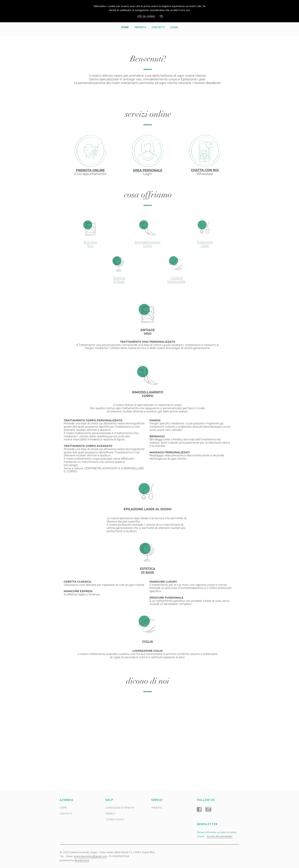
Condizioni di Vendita (120, 808)
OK (161, 16)
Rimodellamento (147, 242)
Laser (205, 246)
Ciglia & (176, 278)
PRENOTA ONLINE (90, 170)
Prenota (140, 27)
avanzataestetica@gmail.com (90, 856)
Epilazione (205, 242)
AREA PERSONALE (148, 170)
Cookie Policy (115, 819)
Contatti (158, 27)
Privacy (111, 814)
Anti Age (90, 242)
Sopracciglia (176, 281)
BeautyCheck (82, 860)
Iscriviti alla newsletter (220, 836)
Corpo (148, 246)
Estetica (119, 278)
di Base (119, 281)
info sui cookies (146, 16)
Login (174, 27)
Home (125, 27)
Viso (90, 246)
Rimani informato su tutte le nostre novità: (217, 834)
